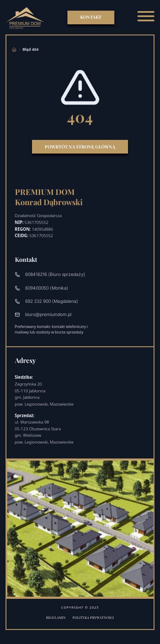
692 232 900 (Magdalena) (47, 301)
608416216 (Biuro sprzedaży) (50, 274)
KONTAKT (91, 17)
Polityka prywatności (93, 618)
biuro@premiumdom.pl (43, 315)
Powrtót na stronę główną (80, 147)
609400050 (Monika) (42, 288)
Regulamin (56, 618)
